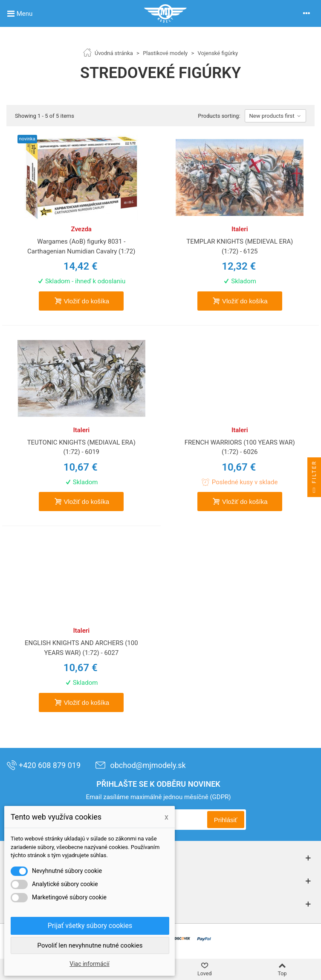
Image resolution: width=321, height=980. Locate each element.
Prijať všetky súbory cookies (90, 926)
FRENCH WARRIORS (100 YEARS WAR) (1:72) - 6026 (240, 447)
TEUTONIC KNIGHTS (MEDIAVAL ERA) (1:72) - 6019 (81, 447)
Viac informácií (90, 964)
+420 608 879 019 (43, 765)
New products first (275, 116)
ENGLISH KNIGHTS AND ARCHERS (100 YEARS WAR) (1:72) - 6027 (81, 648)
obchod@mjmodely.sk (140, 765)
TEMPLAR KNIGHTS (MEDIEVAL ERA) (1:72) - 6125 (240, 246)
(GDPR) (220, 797)
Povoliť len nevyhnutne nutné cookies (90, 945)
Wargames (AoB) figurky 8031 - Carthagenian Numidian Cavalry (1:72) (81, 246)
